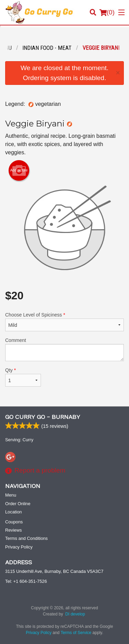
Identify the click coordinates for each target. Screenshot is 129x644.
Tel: (26, 581)
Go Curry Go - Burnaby (43, 417)
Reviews (13, 530)
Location (13, 512)
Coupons (14, 522)
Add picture (19, 170)
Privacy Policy (19, 547)
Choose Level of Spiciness (64, 322)
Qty (23, 377)
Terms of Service (76, 633)
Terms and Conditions (26, 538)
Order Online (18, 504)
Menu (11, 495)
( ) (107, 12)
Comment (64, 349)
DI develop (75, 614)
